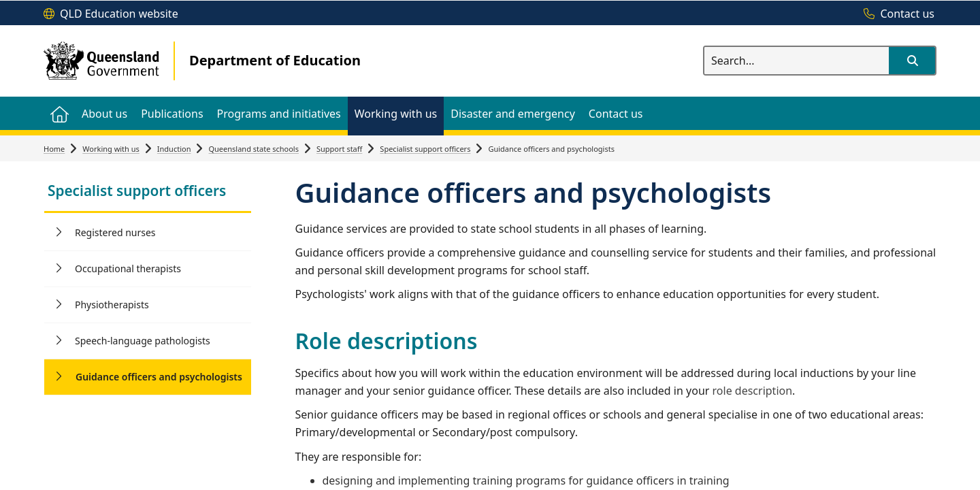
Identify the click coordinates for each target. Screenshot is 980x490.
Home (54, 149)
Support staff (339, 149)
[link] (148, 192)
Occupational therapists (128, 268)
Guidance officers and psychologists (159, 377)
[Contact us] (896, 14)
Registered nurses (115, 232)
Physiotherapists (112, 305)
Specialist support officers (425, 149)
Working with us (111, 149)
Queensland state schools (254, 149)
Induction (174, 149)
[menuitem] (59, 113)
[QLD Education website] (111, 14)
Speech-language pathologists (143, 341)
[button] (912, 61)
